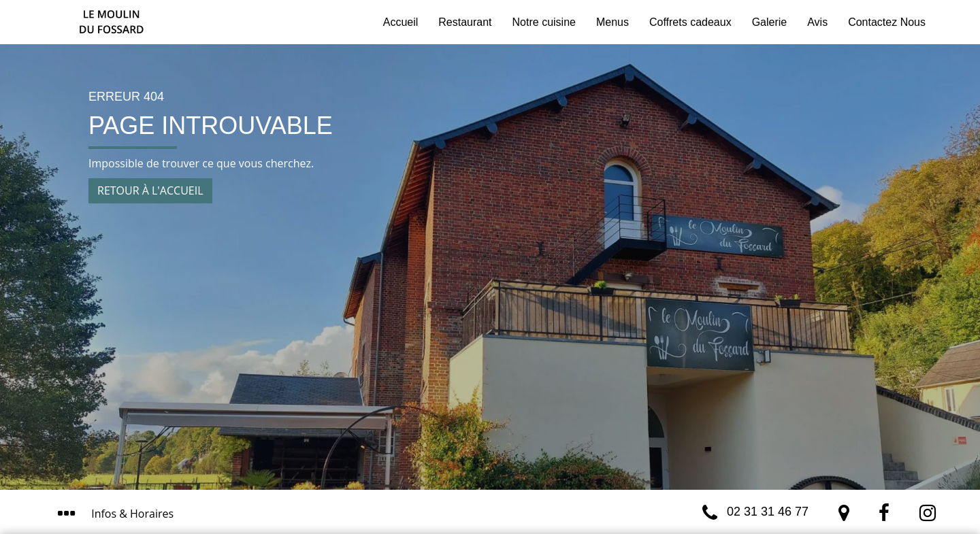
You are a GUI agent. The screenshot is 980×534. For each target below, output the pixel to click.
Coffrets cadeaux (690, 22)
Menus (612, 22)
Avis (817, 22)
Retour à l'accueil (150, 190)
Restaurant (465, 22)
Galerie (770, 22)
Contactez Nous (887, 22)
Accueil (401, 22)
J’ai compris (595, 464)
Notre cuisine (544, 22)
